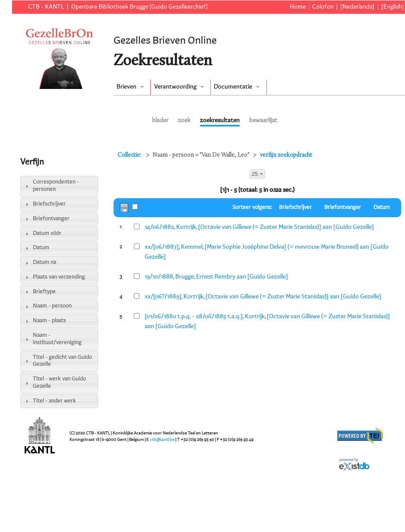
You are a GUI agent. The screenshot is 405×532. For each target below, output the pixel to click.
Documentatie (233, 87)
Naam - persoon (52, 306)
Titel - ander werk (54, 401)
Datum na (44, 262)
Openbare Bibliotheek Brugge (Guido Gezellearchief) (139, 7)
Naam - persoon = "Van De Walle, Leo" (201, 155)
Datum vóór (47, 233)
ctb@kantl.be (162, 440)
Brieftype (44, 292)
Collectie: (130, 155)
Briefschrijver (49, 204)
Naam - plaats (49, 321)
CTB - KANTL (46, 7)
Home (298, 7)
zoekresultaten (220, 120)
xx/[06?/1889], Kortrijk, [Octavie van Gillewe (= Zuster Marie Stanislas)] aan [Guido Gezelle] (263, 297)
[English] (393, 7)
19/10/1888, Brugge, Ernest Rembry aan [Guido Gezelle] (216, 277)
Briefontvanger (51, 219)
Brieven (127, 87)
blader (160, 120)
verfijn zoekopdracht (286, 155)
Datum (41, 248)
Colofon (323, 7)
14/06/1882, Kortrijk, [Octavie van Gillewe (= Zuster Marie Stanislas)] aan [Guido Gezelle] (259, 227)
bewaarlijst (263, 120)
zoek (184, 120)
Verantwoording (175, 87)
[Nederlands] (357, 7)
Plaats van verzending (59, 277)
